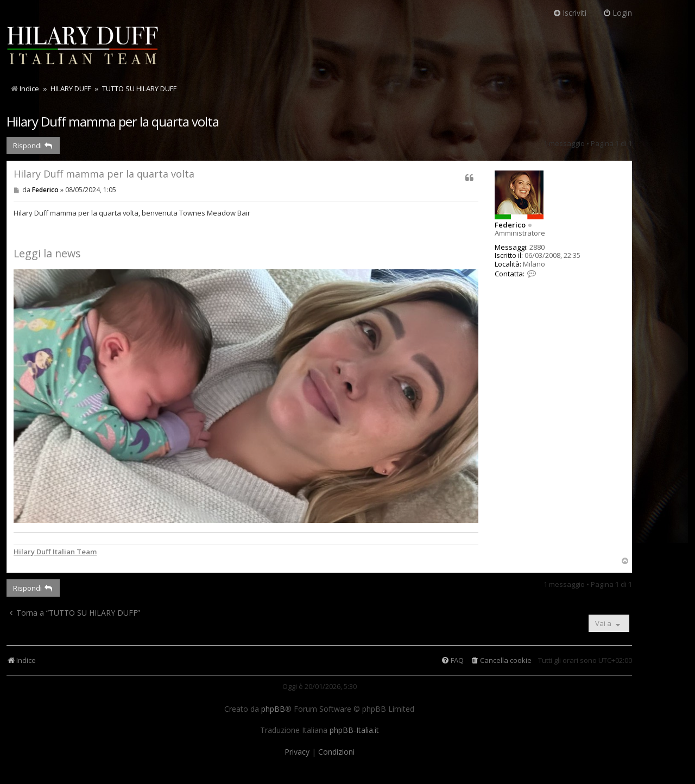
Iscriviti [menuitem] (570, 13)
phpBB (273, 709)
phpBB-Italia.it (354, 730)
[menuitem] (501, 660)
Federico (510, 225)
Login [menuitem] (617, 13)
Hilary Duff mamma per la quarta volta (113, 121)
